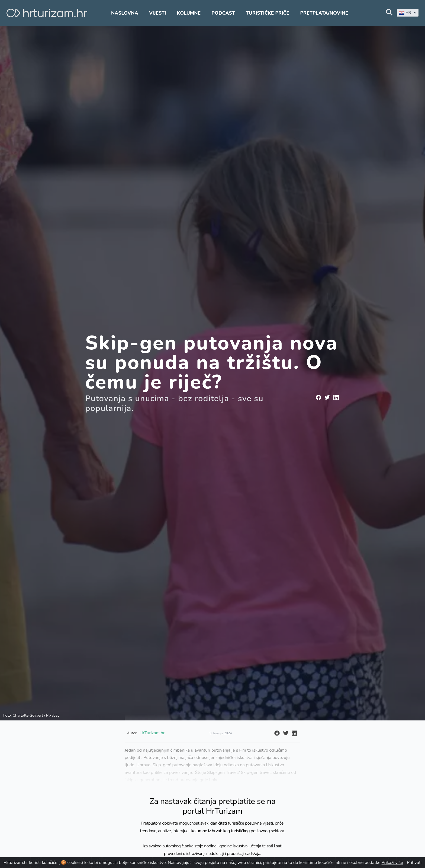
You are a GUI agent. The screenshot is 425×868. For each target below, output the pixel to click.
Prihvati (414, 863)
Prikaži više (392, 863)
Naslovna (125, 13)
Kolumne (189, 13)
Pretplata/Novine (324, 13)
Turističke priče (268, 13)
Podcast (223, 13)
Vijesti (157, 13)
